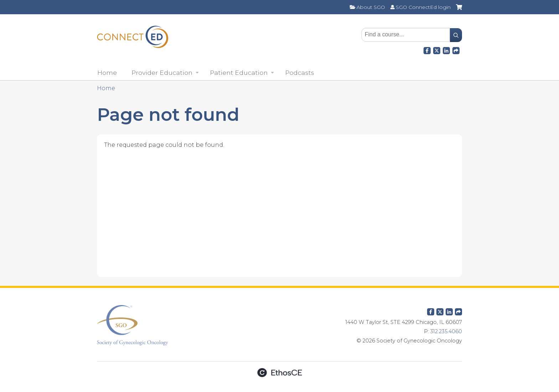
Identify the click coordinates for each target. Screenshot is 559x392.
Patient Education (239, 73)
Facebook (427, 50)
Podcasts (300, 73)
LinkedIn (446, 50)
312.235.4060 (446, 331)
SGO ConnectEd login (423, 7)
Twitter (440, 310)
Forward (456, 50)
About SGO (371, 7)
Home (107, 73)
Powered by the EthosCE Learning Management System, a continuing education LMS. (279, 373)
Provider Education (162, 73)
